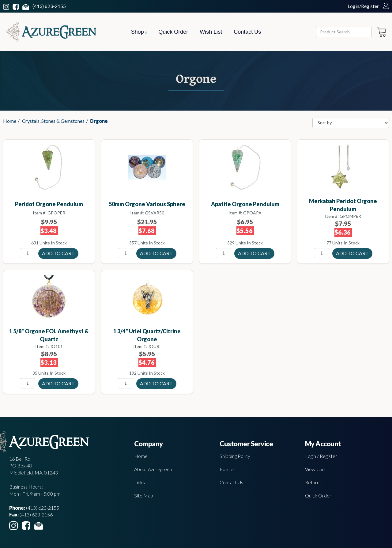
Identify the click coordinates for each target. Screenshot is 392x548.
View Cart (315, 469)
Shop (139, 32)
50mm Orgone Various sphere (147, 204)
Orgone (99, 121)
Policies (228, 469)
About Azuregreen (153, 469)
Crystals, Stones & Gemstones (53, 121)
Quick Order (173, 32)
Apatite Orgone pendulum (245, 204)
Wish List (211, 32)
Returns (313, 482)
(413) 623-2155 (49, 6)
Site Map (144, 495)
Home (10, 121)
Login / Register (321, 456)
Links (139, 482)
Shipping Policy (235, 456)
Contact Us (247, 32)
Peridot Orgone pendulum (49, 204)
